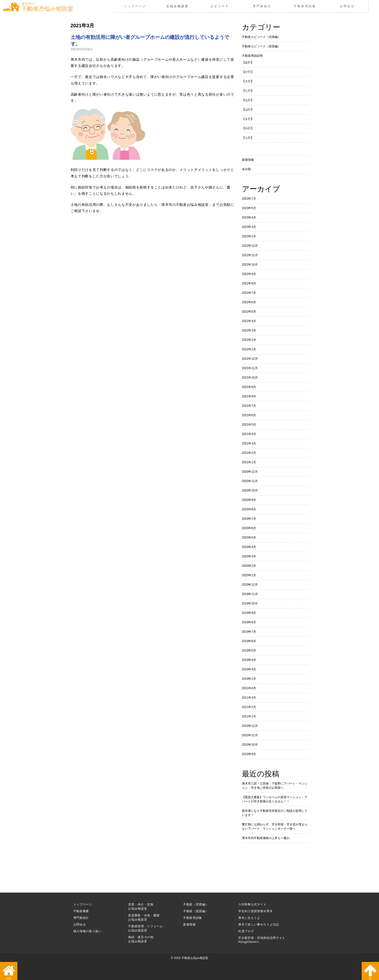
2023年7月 (249, 199)
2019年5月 (249, 651)
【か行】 (248, 72)
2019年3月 (249, 669)
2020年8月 (249, 509)
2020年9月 (249, 500)
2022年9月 (249, 274)
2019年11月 (250, 594)
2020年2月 (249, 566)
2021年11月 (250, 368)
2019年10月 (250, 603)
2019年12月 (250, 585)
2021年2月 (249, 453)
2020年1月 (249, 575)
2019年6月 (249, 641)
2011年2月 (249, 707)
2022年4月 (249, 321)
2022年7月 (249, 293)
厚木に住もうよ (249, 918)
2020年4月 (249, 547)
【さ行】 (248, 81)
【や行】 (248, 128)
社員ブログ (246, 931)
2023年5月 (249, 208)
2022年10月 (250, 265)
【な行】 (248, 100)
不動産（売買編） (196, 904)
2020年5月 (249, 538)
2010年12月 (250, 726)
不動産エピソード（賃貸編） (261, 46)
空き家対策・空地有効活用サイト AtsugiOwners (262, 940)
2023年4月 (249, 218)
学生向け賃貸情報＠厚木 (255, 911)
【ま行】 (248, 119)
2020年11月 (250, 481)
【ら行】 (248, 138)
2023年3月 (249, 227)
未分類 (246, 169)
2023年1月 (249, 236)
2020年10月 (250, 490)
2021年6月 (249, 415)
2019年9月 (249, 613)
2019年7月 (249, 632)
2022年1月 (249, 349)
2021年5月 (249, 425)
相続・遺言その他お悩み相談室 (141, 939)
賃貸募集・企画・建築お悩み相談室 (144, 917)
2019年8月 (249, 622)
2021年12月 (250, 359)
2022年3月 (249, 330)
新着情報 (248, 160)
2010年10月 (250, 745)
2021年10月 (250, 378)
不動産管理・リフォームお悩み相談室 (145, 928)
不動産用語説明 (252, 56)
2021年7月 (249, 406)
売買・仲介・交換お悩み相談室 (141, 907)
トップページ (135, 6)
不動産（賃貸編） (196, 911)
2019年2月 (249, 679)
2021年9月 (249, 387)
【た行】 (248, 91)
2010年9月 (249, 754)
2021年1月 (249, 462)
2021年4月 (249, 434)
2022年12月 (250, 246)
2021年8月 (249, 396)
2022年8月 (249, 283)
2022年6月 (249, 302)
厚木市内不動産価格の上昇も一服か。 (267, 838)
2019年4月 (249, 660)
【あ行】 (248, 62)
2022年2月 (249, 340)
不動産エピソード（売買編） (261, 37)
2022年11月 (250, 255)
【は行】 (248, 109)
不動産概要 (81, 911)
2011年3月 (249, 698)
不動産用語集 (305, 6)
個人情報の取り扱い (87, 931)
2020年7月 (249, 519)
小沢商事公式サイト (252, 904)
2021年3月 (249, 443)
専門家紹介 (262, 6)
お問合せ (347, 6)
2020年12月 (250, 472)
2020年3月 (249, 556)
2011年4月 (249, 688)
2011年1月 (249, 716)
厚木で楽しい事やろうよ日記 (259, 925)
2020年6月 (249, 528)
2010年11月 (250, 735)
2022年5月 (249, 312)
